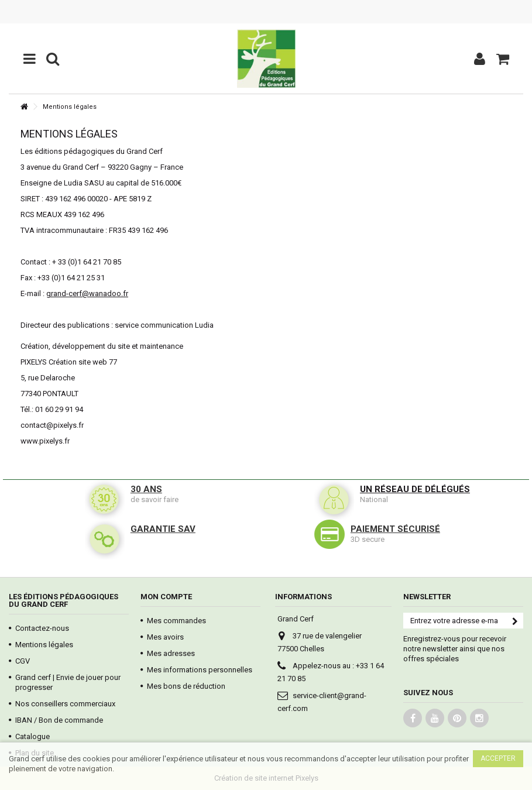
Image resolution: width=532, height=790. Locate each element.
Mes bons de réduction (186, 686)
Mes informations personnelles (200, 670)
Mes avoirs (165, 637)
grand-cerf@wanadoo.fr (87, 293)
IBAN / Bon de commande (59, 720)
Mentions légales (44, 645)
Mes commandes (176, 621)
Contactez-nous (42, 628)
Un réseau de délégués (415, 489)
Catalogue (32, 736)
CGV (23, 661)
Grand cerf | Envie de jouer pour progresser (68, 682)
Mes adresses (171, 653)
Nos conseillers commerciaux (65, 704)
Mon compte (166, 597)
